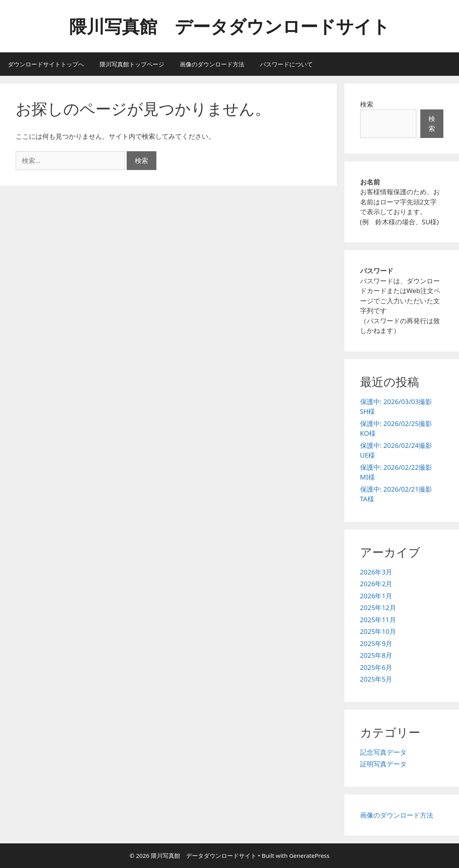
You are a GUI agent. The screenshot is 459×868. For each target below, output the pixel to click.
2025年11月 (378, 620)
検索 (367, 104)
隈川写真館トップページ (132, 64)
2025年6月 (376, 667)
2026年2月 (376, 584)
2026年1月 (376, 596)
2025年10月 (378, 631)
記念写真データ (383, 752)
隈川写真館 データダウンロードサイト (230, 26)
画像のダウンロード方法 (212, 64)
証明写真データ (383, 764)
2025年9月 (376, 643)
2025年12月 (378, 608)
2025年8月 (376, 655)
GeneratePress (309, 855)
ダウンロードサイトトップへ (46, 64)
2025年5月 (376, 679)
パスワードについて (286, 64)
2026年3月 (376, 572)
